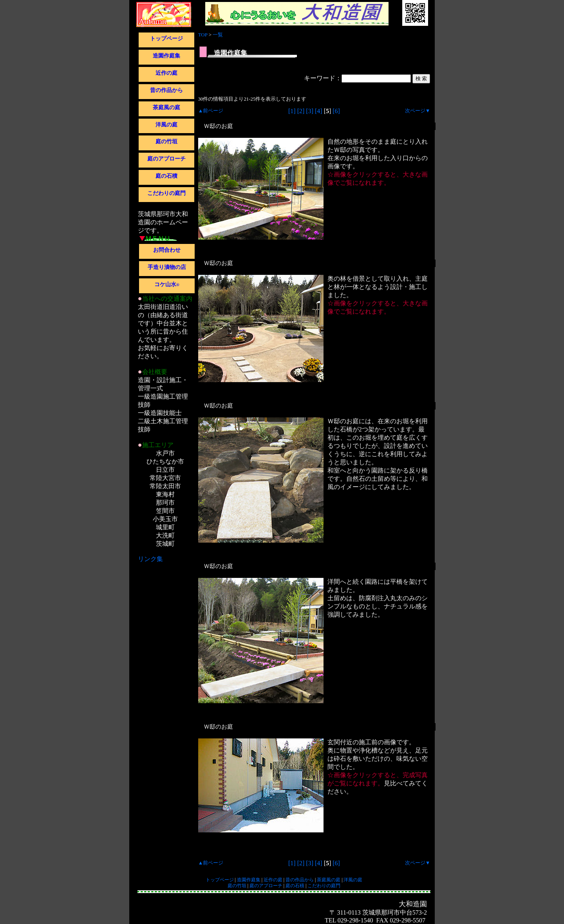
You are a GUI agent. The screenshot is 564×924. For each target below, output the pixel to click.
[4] (319, 111)
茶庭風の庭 (166, 107)
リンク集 (150, 559)
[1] (292, 111)
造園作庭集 (166, 56)
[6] (336, 111)
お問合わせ (167, 250)
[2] (301, 111)
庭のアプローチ (166, 159)
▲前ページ (211, 111)
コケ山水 (167, 284)
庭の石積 (166, 176)
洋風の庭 (166, 125)
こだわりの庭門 (166, 193)
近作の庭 (166, 73)
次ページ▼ (418, 111)
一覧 (218, 35)
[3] (310, 111)
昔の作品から (166, 90)
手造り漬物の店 (167, 267)
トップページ (166, 39)
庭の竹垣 (166, 142)
